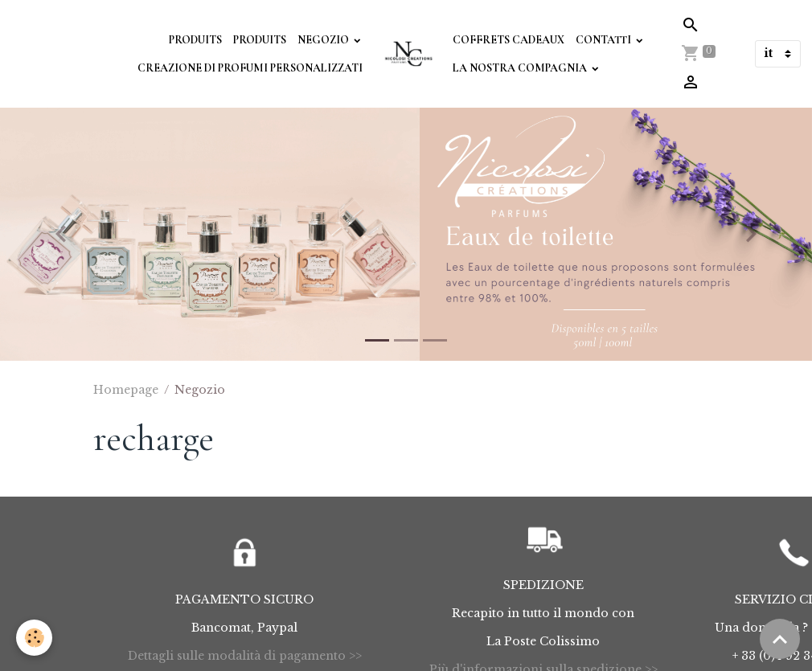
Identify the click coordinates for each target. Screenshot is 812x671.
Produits (195, 40)
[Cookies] (34, 638)
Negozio (324, 40)
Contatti (605, 40)
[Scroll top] (780, 639)
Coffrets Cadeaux (509, 40)
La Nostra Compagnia (521, 68)
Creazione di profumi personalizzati (250, 68)
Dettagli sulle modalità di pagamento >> (245, 656)
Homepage (126, 390)
